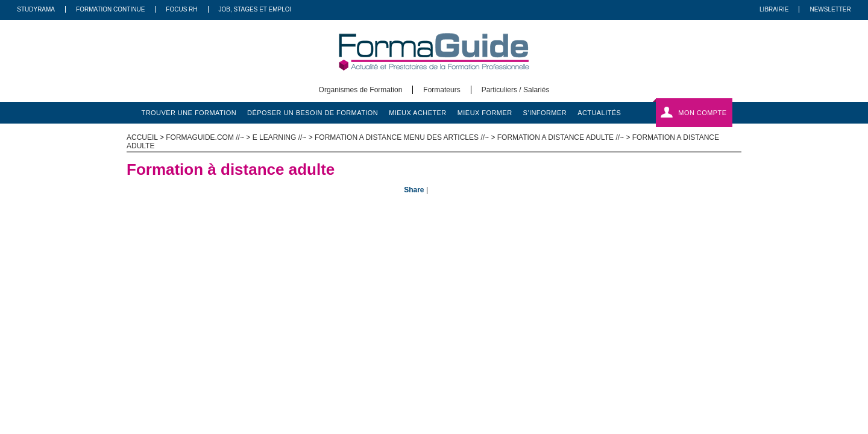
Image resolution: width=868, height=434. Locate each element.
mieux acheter (418, 113)
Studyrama (36, 9)
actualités (599, 113)
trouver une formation (189, 113)
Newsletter (830, 9)
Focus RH (181, 9)
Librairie (774, 9)
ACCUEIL (142, 137)
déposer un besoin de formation (313, 113)
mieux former (485, 113)
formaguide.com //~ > (209, 137)
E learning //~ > (284, 137)
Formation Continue (110, 9)
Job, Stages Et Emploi (255, 9)
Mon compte (702, 113)
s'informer (545, 113)
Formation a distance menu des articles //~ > (406, 137)
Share (414, 190)
